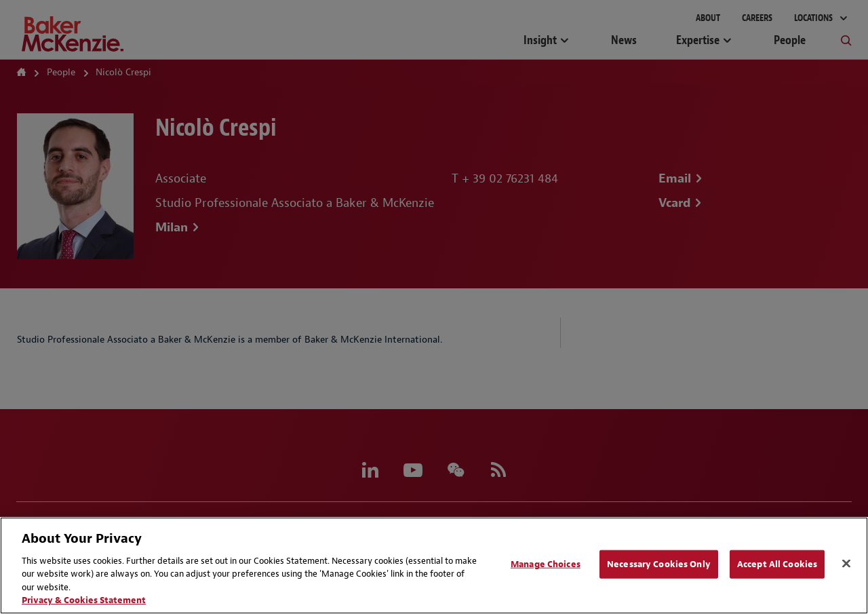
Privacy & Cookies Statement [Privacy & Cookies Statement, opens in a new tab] (84, 600)
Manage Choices (546, 564)
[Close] (846, 564)
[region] (434, 565)
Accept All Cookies (777, 564)
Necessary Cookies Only (659, 564)
